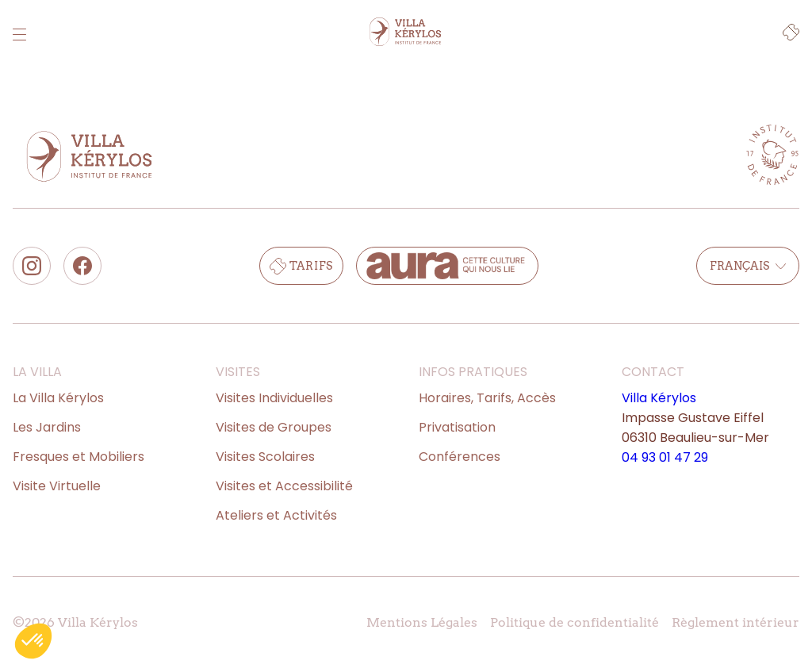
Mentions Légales (422, 622)
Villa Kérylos (659, 398)
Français (748, 266)
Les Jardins (47, 427)
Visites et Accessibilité (284, 486)
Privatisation (457, 427)
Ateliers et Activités (276, 515)
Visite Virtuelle (57, 486)
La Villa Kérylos (58, 398)
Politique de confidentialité (575, 622)
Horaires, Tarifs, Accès (487, 398)
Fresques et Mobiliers (79, 457)
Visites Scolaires (265, 457)
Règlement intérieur (735, 622)
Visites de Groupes (274, 427)
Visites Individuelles (274, 398)
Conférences (460, 457)
